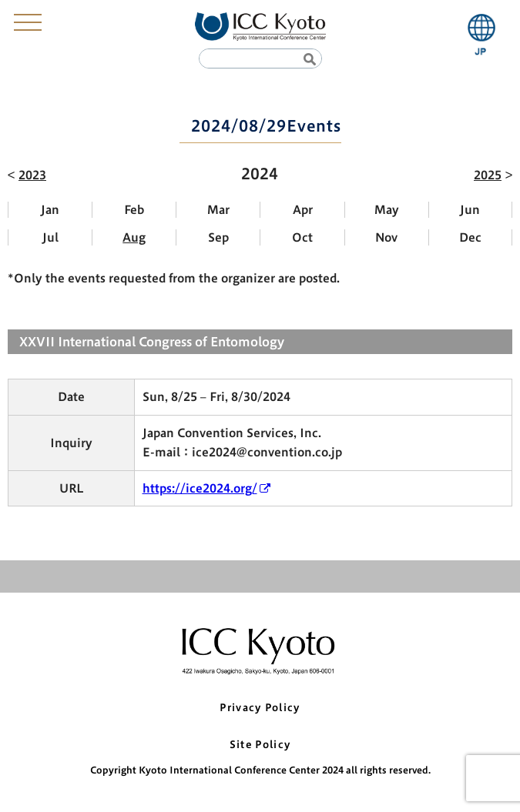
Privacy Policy (260, 708)
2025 (488, 175)
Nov (386, 237)
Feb (134, 210)
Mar (218, 210)
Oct (302, 237)
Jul (50, 237)
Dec (470, 237)
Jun (470, 210)
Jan (50, 210)
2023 (32, 175)
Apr (303, 210)
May (387, 210)
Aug (134, 237)
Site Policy (260, 745)
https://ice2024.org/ (200, 488)
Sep (218, 237)
